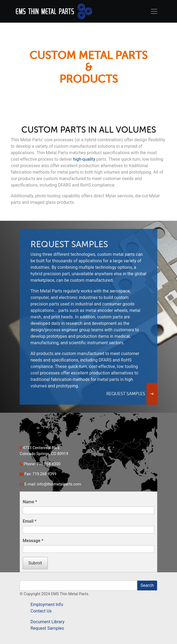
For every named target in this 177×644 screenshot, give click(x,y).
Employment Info (47, 605)
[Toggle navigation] (154, 11)
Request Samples (47, 628)
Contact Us (41, 611)
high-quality (84, 159)
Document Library (47, 622)
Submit (35, 563)
